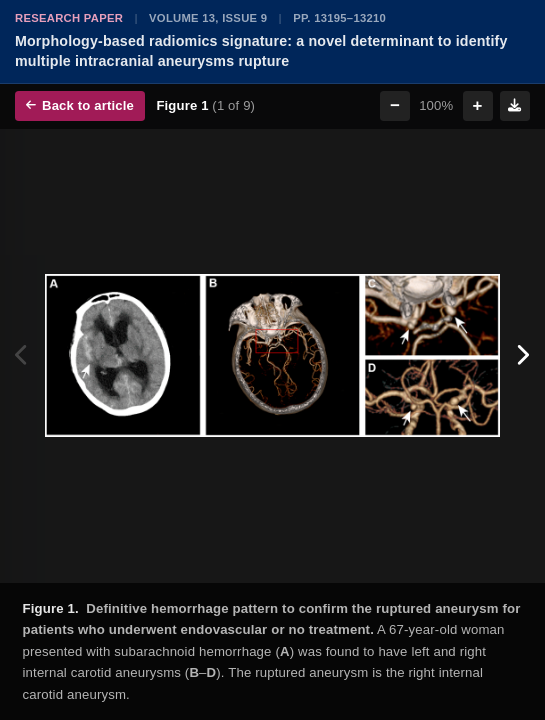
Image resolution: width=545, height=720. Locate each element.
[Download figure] (515, 106)
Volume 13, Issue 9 (208, 18)
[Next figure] (522, 356)
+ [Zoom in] (478, 105)
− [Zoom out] (395, 105)
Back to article (80, 105)
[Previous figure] (22, 356)
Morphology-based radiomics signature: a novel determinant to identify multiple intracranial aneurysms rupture (261, 51)
